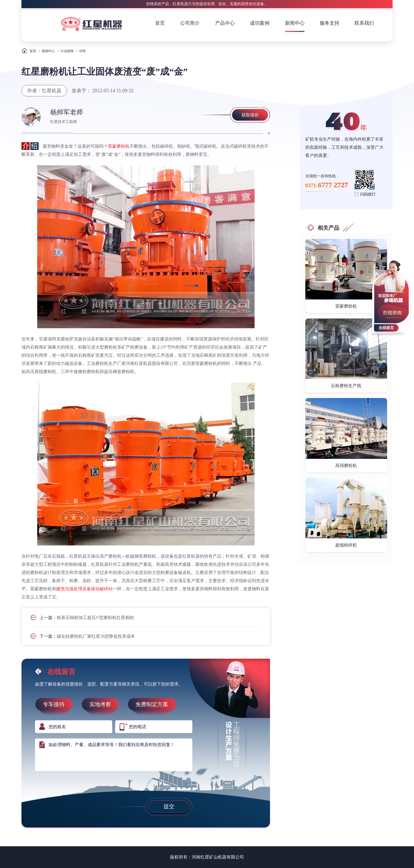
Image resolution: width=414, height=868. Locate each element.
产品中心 (225, 23)
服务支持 (330, 23)
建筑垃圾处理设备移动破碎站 (84, 589)
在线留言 (386, 328)
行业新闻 (67, 51)
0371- (327, 185)
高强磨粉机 (346, 465)
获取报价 (250, 115)
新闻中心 (295, 23)
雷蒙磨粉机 (119, 146)
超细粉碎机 (346, 545)
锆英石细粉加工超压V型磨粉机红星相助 (95, 618)
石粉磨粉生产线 (346, 386)
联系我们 (364, 23)
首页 (160, 23)
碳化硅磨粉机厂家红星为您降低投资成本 (96, 636)
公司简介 (190, 23)
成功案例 (260, 23)
